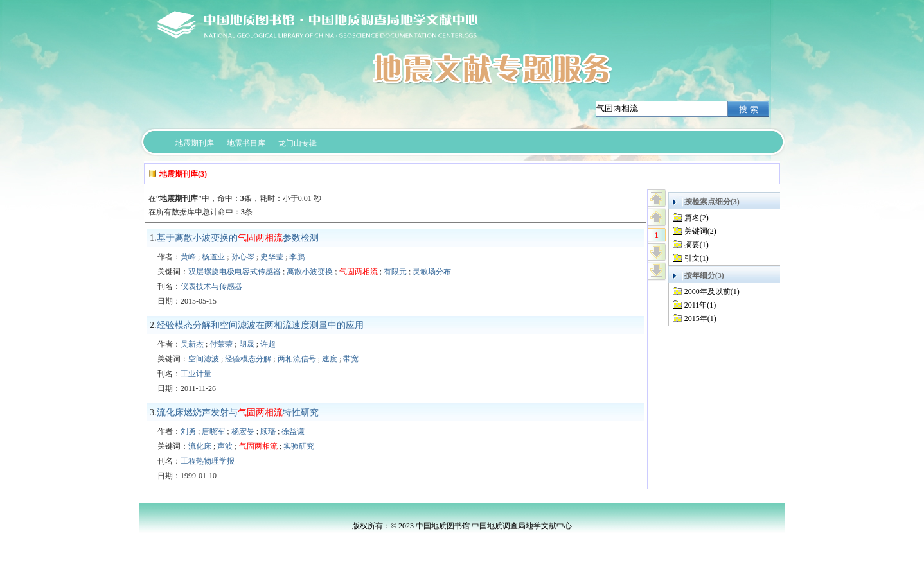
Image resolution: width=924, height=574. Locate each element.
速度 (330, 359)
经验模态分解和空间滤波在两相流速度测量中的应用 (260, 325)
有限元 (395, 272)
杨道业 (213, 257)
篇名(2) (697, 218)
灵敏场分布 (432, 272)
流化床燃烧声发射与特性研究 (238, 413)
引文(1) (697, 258)
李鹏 (297, 257)
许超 (268, 344)
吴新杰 (192, 344)
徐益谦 (293, 431)
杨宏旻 (243, 431)
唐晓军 (213, 431)
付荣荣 (221, 344)
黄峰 (188, 257)
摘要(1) (697, 245)
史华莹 (272, 257)
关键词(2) (700, 231)
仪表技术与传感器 (211, 286)
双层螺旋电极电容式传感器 (235, 272)
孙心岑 (243, 257)
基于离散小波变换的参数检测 (238, 238)
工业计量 (196, 374)
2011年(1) (700, 305)
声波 (225, 446)
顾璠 (268, 431)
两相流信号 (297, 359)
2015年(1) (700, 318)
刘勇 (188, 431)
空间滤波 (204, 359)
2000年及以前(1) (712, 291)
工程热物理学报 (208, 461)
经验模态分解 (248, 359)
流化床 (200, 446)
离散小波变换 (310, 272)
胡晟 (247, 344)
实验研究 (299, 446)
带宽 (351, 359)
